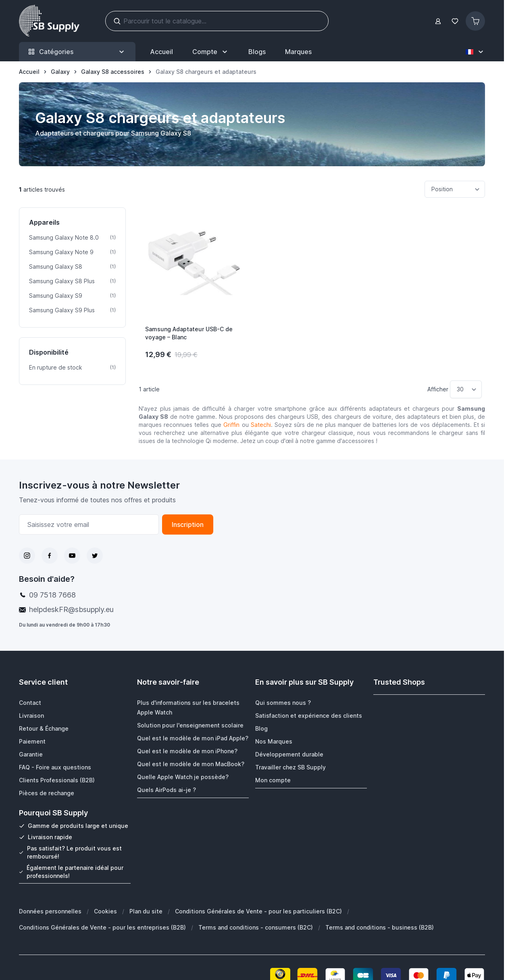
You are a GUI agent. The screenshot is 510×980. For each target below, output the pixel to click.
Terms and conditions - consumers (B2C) (256, 927)
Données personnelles (50, 911)
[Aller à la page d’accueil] (29, 72)
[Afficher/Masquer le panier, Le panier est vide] (475, 21)
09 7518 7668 (52, 595)
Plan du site (146, 911)
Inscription (188, 524)
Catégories (77, 52)
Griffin (231, 425)
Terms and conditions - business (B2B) (380, 927)
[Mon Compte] (211, 52)
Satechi (261, 425)
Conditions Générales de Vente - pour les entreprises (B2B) (102, 927)
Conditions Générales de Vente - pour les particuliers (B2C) (258, 911)
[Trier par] (455, 189)
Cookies (105, 911)
